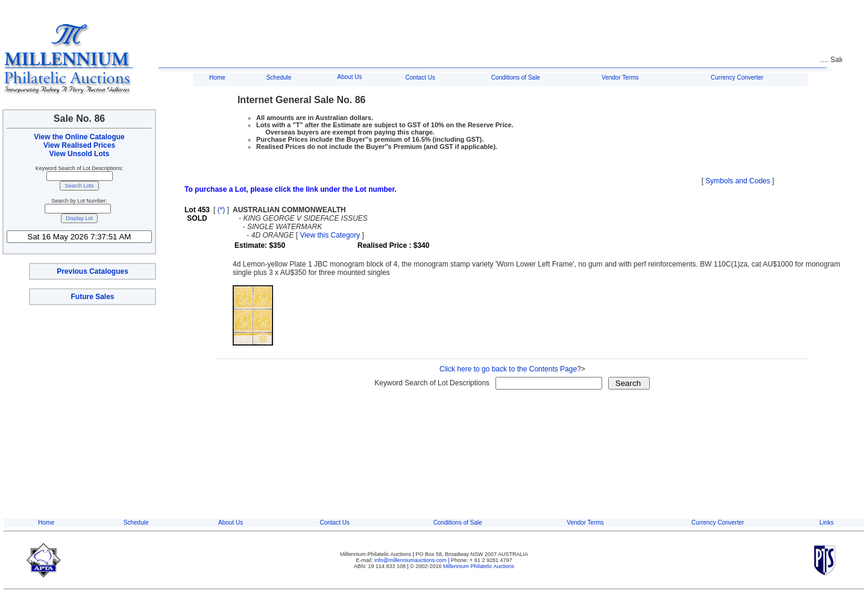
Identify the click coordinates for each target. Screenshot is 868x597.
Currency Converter (737, 77)
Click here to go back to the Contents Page (508, 369)
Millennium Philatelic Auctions (479, 566)
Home (217, 77)
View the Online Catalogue (79, 137)
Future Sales (92, 297)
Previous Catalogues (93, 271)
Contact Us (420, 77)
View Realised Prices (79, 145)
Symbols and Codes (737, 181)
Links (827, 523)
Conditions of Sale (516, 77)
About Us (349, 77)
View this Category (330, 235)
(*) (222, 210)
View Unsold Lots (80, 154)
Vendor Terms (620, 77)
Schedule (279, 77)
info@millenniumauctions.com (411, 560)
